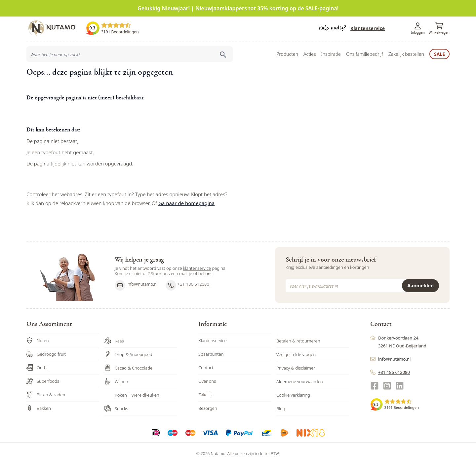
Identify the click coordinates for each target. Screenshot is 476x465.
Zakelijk (206, 395)
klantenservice (197, 268)
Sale (439, 54)
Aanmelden (420, 286)
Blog (281, 409)
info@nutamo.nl (136, 285)
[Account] (418, 26)
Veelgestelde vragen (296, 354)
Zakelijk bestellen (406, 54)
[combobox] (130, 54)
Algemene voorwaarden (300, 381)
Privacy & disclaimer (296, 368)
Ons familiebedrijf (365, 54)
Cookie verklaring (293, 395)
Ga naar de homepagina (186, 203)
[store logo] (56, 28)
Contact (206, 368)
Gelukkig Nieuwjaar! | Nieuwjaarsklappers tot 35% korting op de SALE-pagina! (238, 8)
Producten (287, 54)
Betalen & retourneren (298, 341)
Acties (310, 54)
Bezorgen (208, 408)
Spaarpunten (211, 354)
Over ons (207, 381)
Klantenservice (368, 28)
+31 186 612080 (187, 285)
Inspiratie (331, 54)
